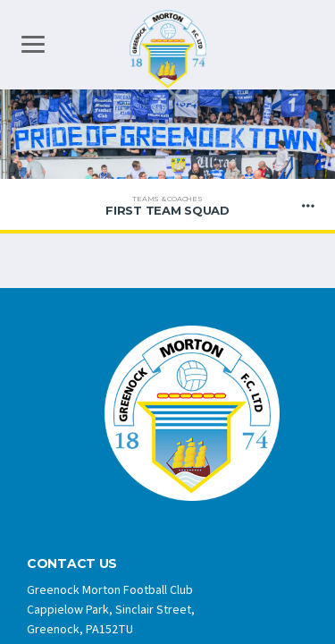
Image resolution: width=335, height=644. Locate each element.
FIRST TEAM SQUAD (167, 206)
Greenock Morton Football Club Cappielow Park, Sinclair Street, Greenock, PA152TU (111, 610)
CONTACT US (72, 564)
